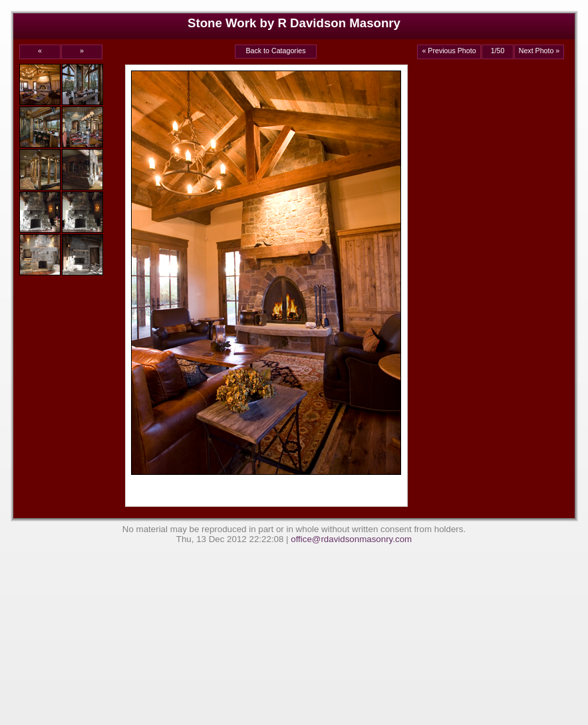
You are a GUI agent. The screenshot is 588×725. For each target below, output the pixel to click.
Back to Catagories (275, 51)
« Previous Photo (449, 51)
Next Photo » (539, 51)
